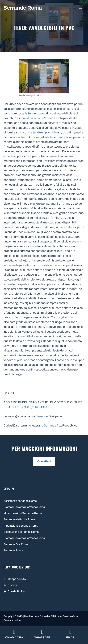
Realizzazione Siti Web (36, 616)
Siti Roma (56, 616)
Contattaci (44, 461)
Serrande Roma (23, 8)
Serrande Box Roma (16, 544)
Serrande (42, 416)
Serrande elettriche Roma (19, 519)
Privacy (12, 585)
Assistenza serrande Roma (20, 501)
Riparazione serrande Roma (21, 526)
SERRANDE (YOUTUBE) (30, 407)
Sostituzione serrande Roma (21, 532)
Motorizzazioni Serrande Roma (23, 513)
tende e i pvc (41, 132)
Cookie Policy (16, 591)
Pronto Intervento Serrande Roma (24, 507)
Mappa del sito (17, 579)
